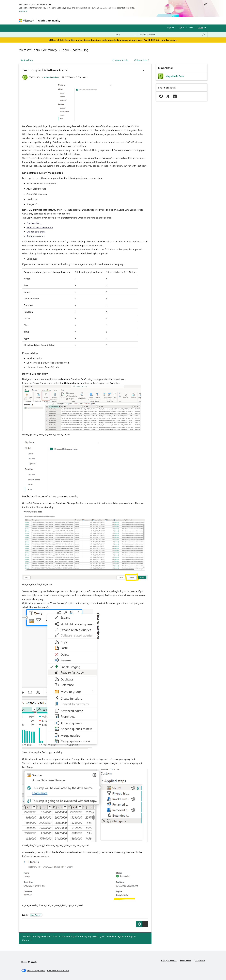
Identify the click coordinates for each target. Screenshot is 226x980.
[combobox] (173, 35)
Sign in (181, 27)
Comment (27, 940)
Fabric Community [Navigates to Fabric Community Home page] (49, 20)
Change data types (36, 232)
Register (170, 27)
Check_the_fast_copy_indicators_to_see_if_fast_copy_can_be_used (56, 845)
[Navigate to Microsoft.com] (26, 21)
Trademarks (200, 961)
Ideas (91, 20)
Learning (128, 20)
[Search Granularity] (126, 35)
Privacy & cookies (169, 961)
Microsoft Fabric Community (38, 50)
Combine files (34, 223)
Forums (67, 20)
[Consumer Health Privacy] (58, 970)
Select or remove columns (40, 227)
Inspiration (79, 20)
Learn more (172, 40)
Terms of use (186, 961)
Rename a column (36, 236)
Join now (23, 11)
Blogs (117, 20)
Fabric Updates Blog (75, 50)
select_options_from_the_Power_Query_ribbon (46, 434)
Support (140, 20)
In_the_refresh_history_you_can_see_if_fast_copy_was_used (52, 905)
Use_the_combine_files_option (38, 584)
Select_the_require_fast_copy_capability (42, 752)
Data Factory (36, 915)
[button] (144, 70)
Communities (104, 20)
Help (191, 27)
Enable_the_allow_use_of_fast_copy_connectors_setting (50, 496)
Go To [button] (201, 28)
